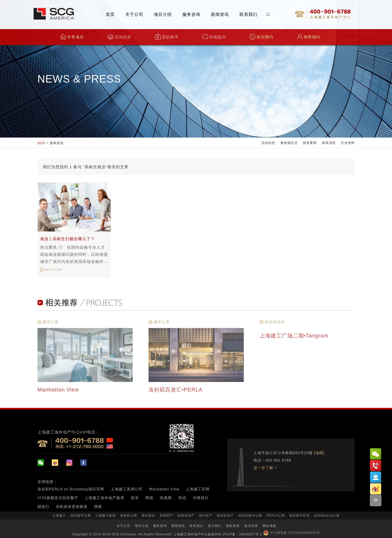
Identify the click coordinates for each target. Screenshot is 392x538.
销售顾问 (309, 37)
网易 (149, 498)
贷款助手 (167, 37)
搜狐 (98, 507)
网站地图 (269, 526)
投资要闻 (310, 143)
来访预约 (261, 37)
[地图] (319, 453)
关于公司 (134, 14)
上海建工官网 (198, 489)
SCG (41, 143)
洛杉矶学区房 (299, 516)
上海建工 (59, 516)
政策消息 (329, 143)
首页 (110, 14)
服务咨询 (191, 14)
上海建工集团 (105, 516)
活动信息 (119, 37)
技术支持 (251, 526)
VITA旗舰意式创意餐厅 (58, 498)
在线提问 (214, 37)
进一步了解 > (265, 468)
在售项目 (72, 37)
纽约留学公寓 (81, 516)
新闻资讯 (220, 14)
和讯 (182, 498)
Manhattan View (59, 391)
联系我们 (248, 14)
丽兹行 (43, 507)
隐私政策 (233, 526)
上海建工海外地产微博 (104, 498)
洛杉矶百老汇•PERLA (176, 391)
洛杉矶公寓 (129, 516)
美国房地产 (186, 516)
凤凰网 (166, 498)
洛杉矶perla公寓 (327, 516)
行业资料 (348, 143)
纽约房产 (206, 516)
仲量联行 (201, 498)
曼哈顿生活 (289, 143)
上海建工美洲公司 (127, 489)
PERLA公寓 (276, 516)
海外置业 (148, 516)
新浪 (135, 498)
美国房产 (166, 516)
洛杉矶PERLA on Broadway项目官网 (71, 489)
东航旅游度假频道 (72, 507)
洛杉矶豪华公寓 (250, 516)
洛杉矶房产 (225, 516)
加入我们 (215, 526)
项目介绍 (163, 14)
